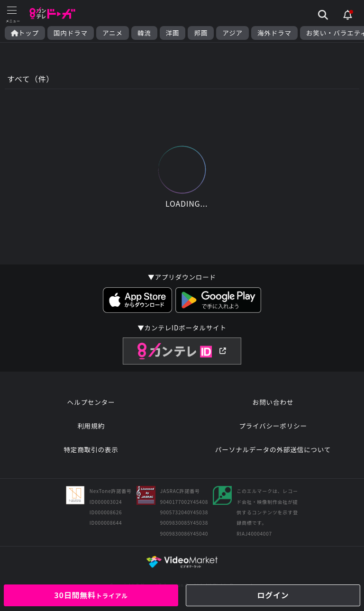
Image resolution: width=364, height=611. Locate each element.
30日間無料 (91, 595)
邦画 (201, 33)
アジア (232, 33)
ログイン (273, 595)
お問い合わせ (273, 402)
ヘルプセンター (91, 402)
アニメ (113, 33)
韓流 (144, 33)
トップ (25, 33)
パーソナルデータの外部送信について (273, 449)
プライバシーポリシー (273, 426)
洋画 (173, 33)
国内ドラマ (71, 33)
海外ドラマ (274, 33)
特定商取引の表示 (91, 449)
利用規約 (91, 426)
